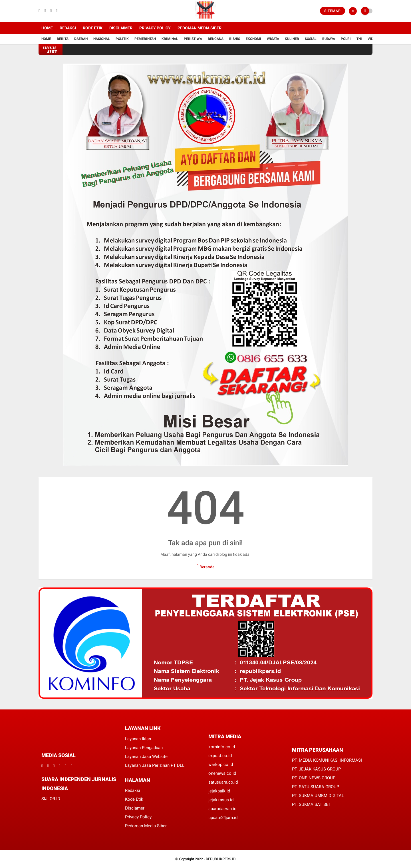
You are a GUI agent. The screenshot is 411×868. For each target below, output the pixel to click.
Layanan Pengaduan (144, 748)
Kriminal (170, 39)
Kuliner (292, 39)
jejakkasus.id (221, 800)
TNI (359, 39)
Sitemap (333, 11)
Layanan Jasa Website (146, 757)
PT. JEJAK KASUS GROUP (316, 769)
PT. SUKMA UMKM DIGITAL (318, 796)
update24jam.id (223, 818)
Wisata (273, 39)
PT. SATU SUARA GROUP (316, 787)
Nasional (102, 39)
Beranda (205, 566)
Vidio (372, 39)
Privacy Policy (155, 28)
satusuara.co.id (223, 782)
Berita (63, 39)
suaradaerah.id (222, 809)
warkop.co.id (221, 764)
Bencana (216, 39)
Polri (346, 39)
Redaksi (68, 28)
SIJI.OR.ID (51, 799)
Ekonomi (253, 39)
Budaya (329, 39)
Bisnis (235, 39)
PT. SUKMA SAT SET (312, 804)
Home (47, 28)
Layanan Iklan (138, 739)
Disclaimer (121, 28)
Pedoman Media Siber (200, 28)
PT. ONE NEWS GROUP (314, 778)
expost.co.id (220, 756)
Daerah (81, 39)
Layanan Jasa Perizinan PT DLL (155, 765)
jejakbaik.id (219, 791)
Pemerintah (145, 39)
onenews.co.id (222, 773)
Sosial (311, 39)
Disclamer (135, 808)
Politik (122, 39)
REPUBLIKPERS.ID (221, 859)
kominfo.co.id (222, 747)
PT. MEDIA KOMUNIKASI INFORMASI (327, 760)
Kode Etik (93, 28)
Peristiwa (193, 39)
